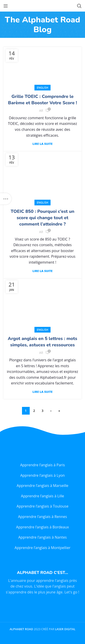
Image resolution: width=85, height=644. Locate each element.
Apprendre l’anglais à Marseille (43, 486)
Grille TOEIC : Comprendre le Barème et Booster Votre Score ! (42, 100)
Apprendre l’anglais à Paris (42, 465)
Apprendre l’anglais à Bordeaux (42, 527)
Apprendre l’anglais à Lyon (42, 475)
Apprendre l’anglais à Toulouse (42, 506)
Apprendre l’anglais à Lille (43, 496)
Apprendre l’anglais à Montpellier (42, 548)
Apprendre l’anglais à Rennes (43, 517)
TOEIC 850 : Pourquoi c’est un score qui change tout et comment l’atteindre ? (42, 218)
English (42, 88)
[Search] (79, 6)
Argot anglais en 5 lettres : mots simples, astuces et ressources (42, 342)
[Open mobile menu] (6, 6)
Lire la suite (42, 144)
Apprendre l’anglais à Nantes (43, 537)
